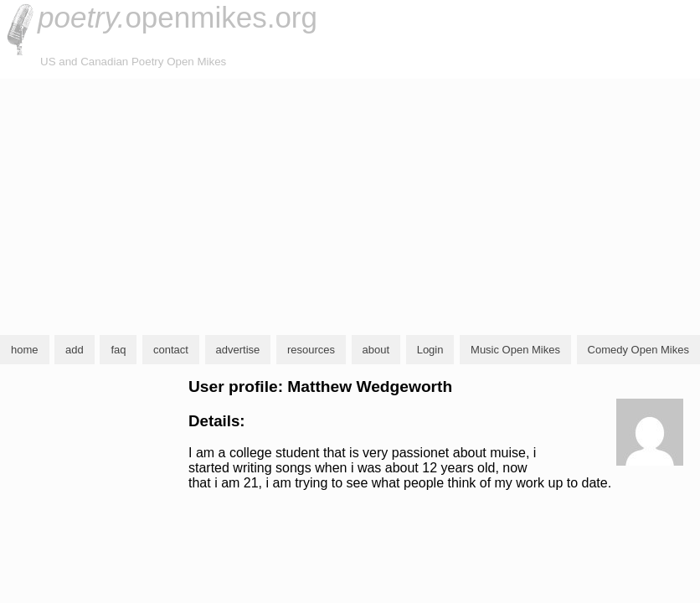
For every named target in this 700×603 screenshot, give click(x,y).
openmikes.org (178, 17)
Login (430, 350)
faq (118, 350)
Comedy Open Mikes (638, 350)
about (376, 350)
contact (171, 350)
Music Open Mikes (515, 350)
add (75, 350)
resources (311, 350)
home (25, 350)
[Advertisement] (350, 204)
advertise (238, 350)
